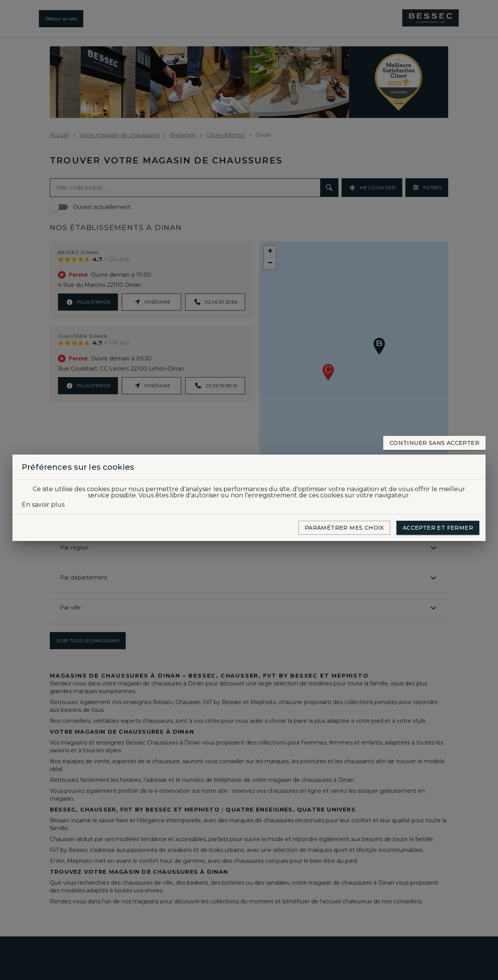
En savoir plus (43, 505)
